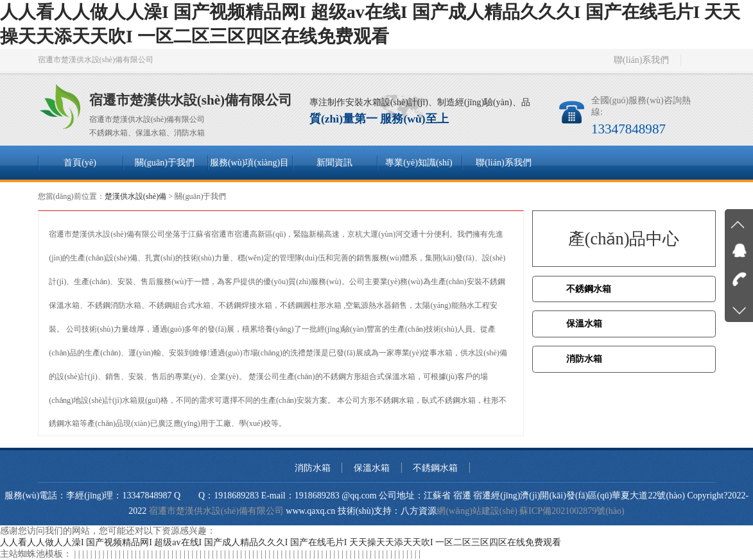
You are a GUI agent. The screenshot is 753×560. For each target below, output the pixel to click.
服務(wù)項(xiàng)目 (249, 162)
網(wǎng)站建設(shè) (477, 511)
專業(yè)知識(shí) (419, 162)
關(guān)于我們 (165, 162)
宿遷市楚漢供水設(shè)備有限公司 (216, 511)
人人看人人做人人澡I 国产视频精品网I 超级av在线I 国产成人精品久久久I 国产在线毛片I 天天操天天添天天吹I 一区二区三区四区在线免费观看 (281, 542)
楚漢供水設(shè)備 (136, 196)
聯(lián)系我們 (641, 60)
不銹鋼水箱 (589, 289)
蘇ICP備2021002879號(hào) (572, 511)
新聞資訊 (334, 162)
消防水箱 (584, 359)
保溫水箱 (584, 324)
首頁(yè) (80, 162)
